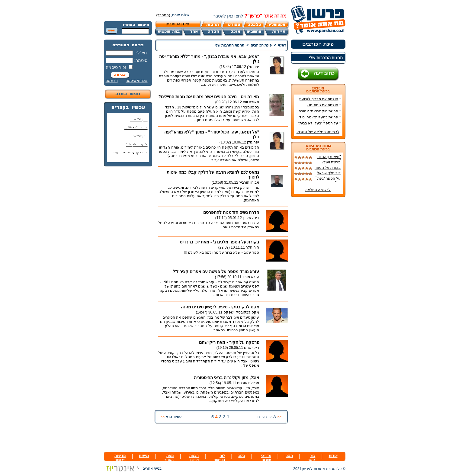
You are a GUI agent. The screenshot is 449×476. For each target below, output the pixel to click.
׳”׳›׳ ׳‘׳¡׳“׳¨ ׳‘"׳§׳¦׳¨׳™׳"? (135, 147)
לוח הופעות (219, 458)
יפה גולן (253, 67)
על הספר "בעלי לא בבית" (318, 123)
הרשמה (112, 81)
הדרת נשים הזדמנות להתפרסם (231, 212)
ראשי (282, 45)
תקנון (289, 456)
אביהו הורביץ (249, 182)
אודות (333, 456)
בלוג (242, 456)
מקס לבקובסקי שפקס (241, 312)
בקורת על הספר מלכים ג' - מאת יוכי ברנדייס (219, 242)
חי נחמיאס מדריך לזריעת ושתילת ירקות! (320, 101)
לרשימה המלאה (318, 190)
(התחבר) (163, 15)
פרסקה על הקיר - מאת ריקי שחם (229, 342)
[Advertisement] (128, 261)
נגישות (144, 456)
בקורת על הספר (328, 168)
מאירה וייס (251, 102)
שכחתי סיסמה (136, 81)
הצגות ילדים (194, 458)
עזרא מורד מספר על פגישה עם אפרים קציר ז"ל (216, 272)
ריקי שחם (252, 348)
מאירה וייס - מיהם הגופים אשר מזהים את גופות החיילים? (209, 97)
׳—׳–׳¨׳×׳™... (136, 128)
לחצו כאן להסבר (228, 16)
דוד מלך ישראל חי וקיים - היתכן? (328, 175)
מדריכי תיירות (266, 458)
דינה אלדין (251, 218)
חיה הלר (252, 247)
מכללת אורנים (248, 383)
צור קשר (311, 458)
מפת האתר (169, 458)
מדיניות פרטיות (120, 458)
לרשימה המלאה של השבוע (318, 132)
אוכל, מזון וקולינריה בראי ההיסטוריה (226, 378)
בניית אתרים (133, 468)
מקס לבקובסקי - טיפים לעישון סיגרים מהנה (220, 307)
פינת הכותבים (318, 44)
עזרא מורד (251, 277)
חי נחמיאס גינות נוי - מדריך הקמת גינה (324, 107)
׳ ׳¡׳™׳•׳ (139, 120)
